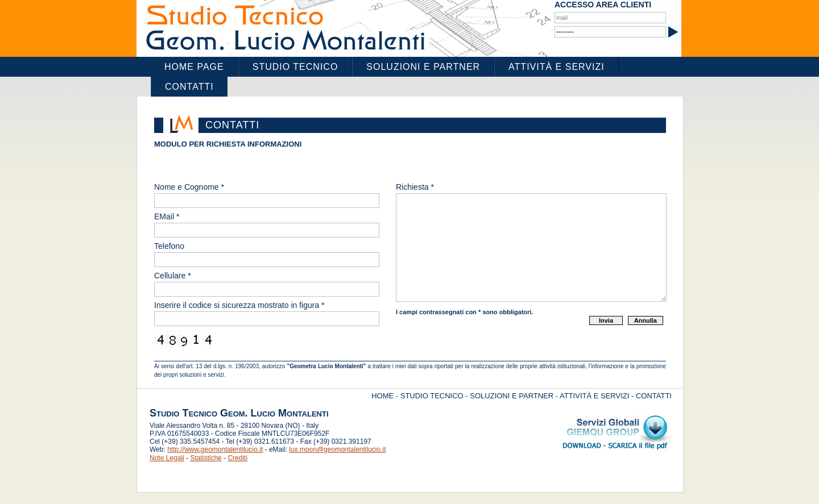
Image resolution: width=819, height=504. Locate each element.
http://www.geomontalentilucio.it (215, 449)
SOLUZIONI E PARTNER (512, 396)
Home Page (194, 67)
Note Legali (167, 458)
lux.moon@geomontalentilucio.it (337, 449)
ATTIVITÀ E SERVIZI (594, 396)
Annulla (646, 320)
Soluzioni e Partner (423, 67)
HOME (382, 396)
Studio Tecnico (295, 67)
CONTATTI (654, 396)
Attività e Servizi (557, 67)
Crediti (237, 458)
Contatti (189, 87)
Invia (606, 320)
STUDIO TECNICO (432, 396)
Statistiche (206, 458)
